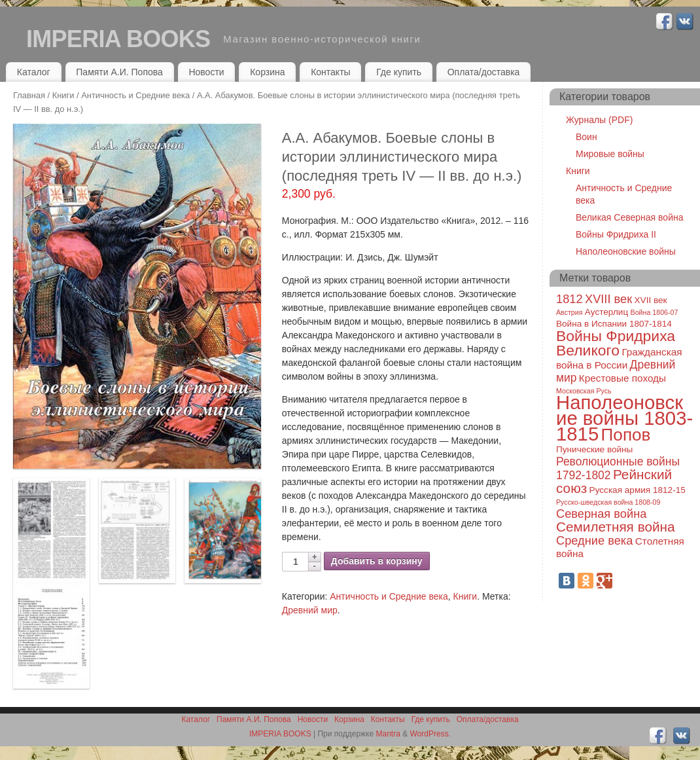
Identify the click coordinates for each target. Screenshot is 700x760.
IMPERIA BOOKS (118, 39)
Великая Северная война (629, 217)
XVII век (651, 300)
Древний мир (310, 610)
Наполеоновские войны (626, 251)
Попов (626, 435)
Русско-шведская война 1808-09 (608, 502)
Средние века (594, 540)
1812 (569, 299)
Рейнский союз (614, 481)
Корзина (267, 72)
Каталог (34, 72)
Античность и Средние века (135, 95)
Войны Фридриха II (616, 234)
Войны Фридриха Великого (616, 343)
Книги (63, 95)
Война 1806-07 (655, 312)
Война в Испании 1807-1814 (614, 324)
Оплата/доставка (484, 72)
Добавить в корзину (377, 561)
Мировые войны (610, 154)
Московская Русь (584, 391)
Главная (29, 95)
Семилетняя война (616, 527)
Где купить (399, 72)
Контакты (330, 72)
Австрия (569, 312)
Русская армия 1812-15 (638, 490)
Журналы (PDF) (599, 120)
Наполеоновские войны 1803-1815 (624, 418)
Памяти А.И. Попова (119, 72)
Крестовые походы (622, 378)
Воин (586, 137)
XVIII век (608, 299)
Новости (206, 72)
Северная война (601, 514)
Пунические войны (594, 449)
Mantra (388, 734)
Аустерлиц (606, 312)
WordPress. (430, 734)
